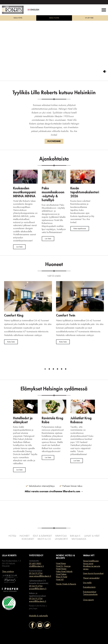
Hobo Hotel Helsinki (64, 571)
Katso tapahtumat (80, 229)
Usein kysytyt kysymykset (93, 573)
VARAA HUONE (54, 18)
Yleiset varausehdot (91, 578)
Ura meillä (87, 583)
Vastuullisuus (79, 539)
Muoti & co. (45, 539)
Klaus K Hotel (62, 577)
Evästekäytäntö (89, 587)
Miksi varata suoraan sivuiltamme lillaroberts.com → (54, 491)
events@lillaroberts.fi (38, 601)
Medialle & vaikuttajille (38, 616)
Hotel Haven (61, 569)
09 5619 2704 (36, 573)
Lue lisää (19, 247)
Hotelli (12, 536)
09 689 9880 (89, 18)
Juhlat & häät (92, 536)
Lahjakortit (61, 539)
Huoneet (25, 536)
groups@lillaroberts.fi (38, 589)
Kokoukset (28, 539)
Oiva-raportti (88, 600)
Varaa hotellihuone (91, 561)
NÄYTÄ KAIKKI (54, 276)
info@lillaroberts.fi (36, 566)
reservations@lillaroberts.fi (40, 576)
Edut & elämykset (43, 536)
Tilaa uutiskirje (8, 571)
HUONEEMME (54, 141)
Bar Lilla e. (76, 536)
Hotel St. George (63, 566)
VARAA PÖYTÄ (18, 18)
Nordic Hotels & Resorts (66, 584)
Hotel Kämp (61, 563)
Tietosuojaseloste (90, 594)
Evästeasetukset (90, 592)
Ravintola (61, 536)
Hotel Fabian (61, 574)
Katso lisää (11, 342)
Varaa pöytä (88, 564)
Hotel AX (60, 579)
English (33, 10)
